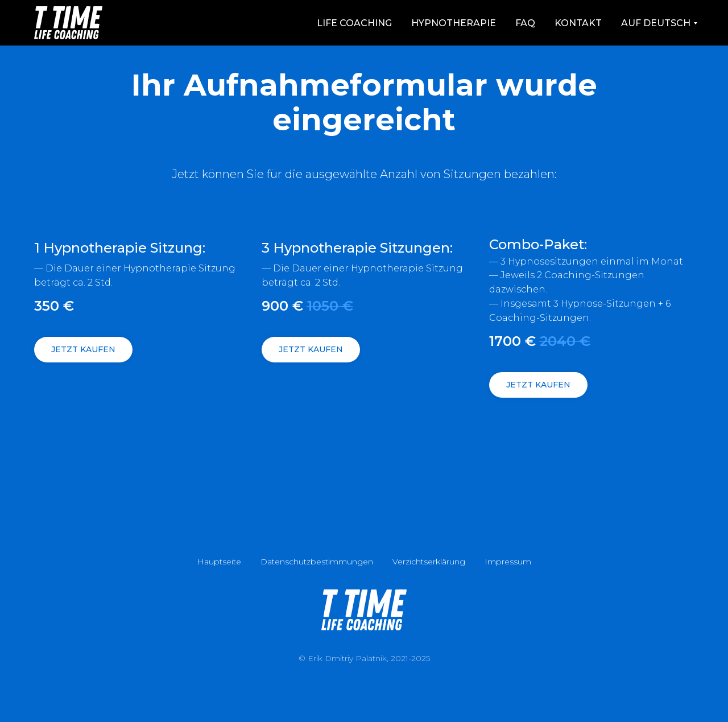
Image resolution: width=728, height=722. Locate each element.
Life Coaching (354, 23)
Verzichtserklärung (429, 562)
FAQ (525, 23)
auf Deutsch (656, 23)
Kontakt (578, 23)
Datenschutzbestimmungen (317, 562)
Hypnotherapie (454, 23)
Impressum (508, 562)
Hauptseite (219, 562)
